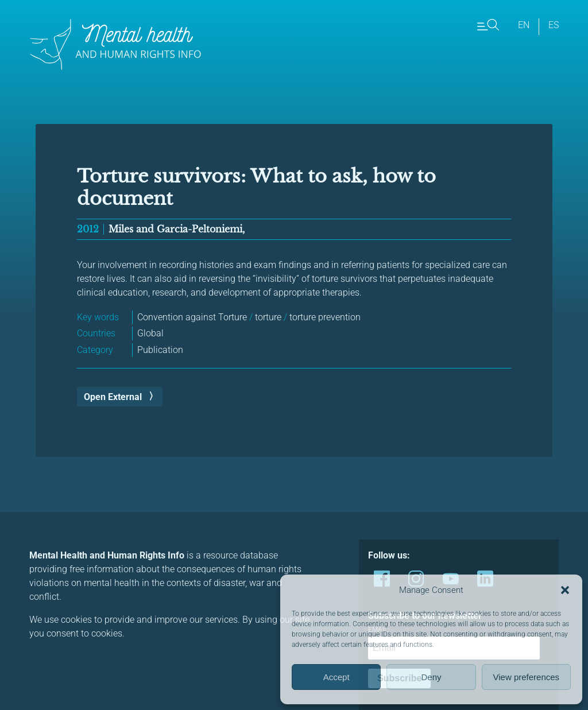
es (554, 25)
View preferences (527, 677)
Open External (113, 397)
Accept (336, 677)
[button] (565, 590)
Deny (431, 677)
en (524, 25)
